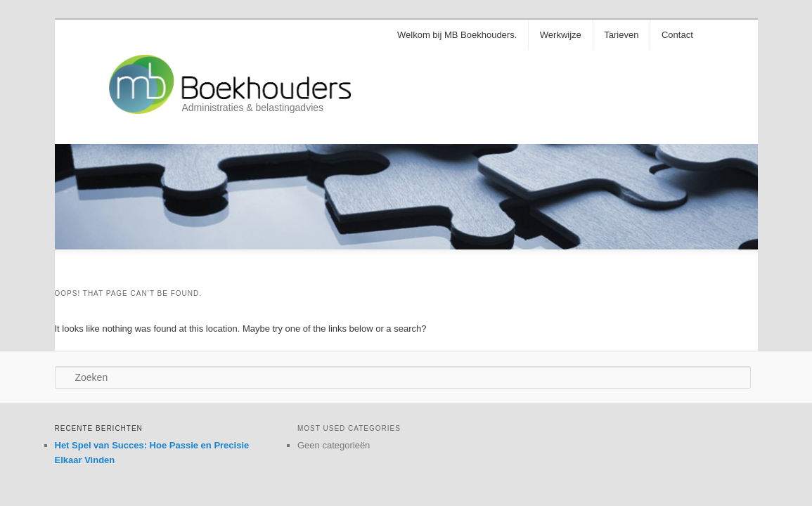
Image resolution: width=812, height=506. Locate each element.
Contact (677, 35)
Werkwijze (561, 35)
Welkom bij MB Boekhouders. (457, 35)
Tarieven (621, 35)
